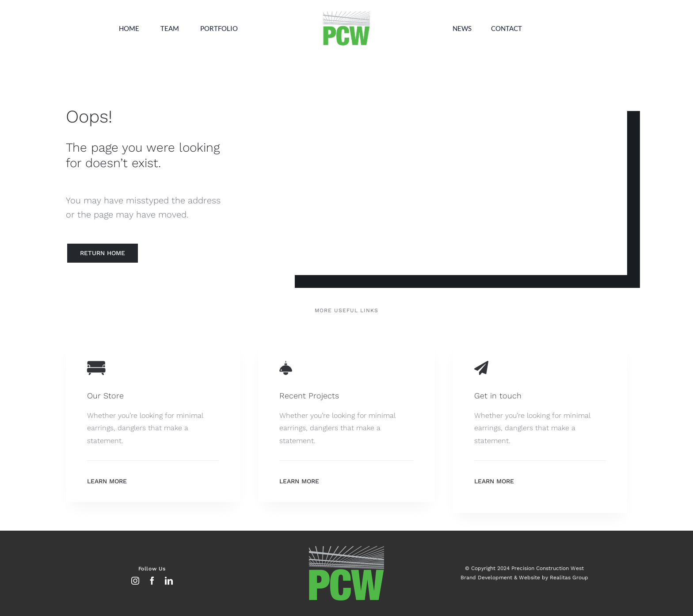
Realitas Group (569, 578)
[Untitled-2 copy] (346, 12)
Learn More (107, 481)
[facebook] (152, 581)
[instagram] (135, 581)
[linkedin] (169, 581)
